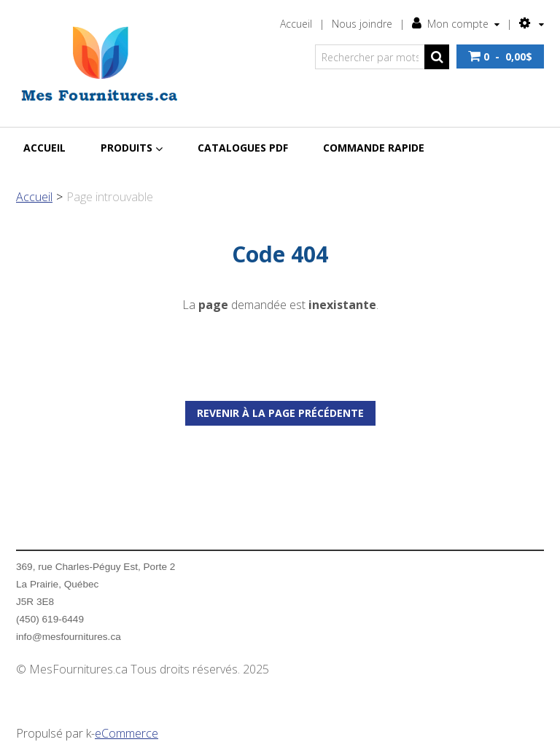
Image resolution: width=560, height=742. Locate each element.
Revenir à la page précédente (280, 413)
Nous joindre (362, 24)
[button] (500, 56)
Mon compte (456, 24)
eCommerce (127, 733)
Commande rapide (374, 148)
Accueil (296, 24)
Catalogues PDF (243, 148)
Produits (132, 148)
